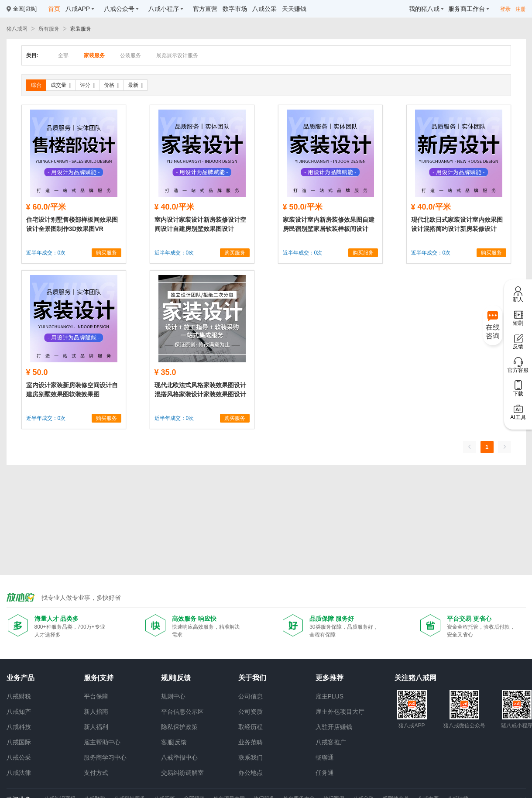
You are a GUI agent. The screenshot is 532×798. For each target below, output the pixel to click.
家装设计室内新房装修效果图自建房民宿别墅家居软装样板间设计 (329, 224)
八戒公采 (19, 757)
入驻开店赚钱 (334, 727)
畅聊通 (325, 757)
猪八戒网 (17, 29)
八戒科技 (19, 727)
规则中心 (173, 696)
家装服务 (81, 29)
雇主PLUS (330, 696)
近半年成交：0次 (46, 253)
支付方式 (96, 773)
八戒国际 (19, 742)
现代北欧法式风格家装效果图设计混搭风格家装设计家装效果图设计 (200, 390)
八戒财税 (19, 696)
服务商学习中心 (105, 757)
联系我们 (251, 757)
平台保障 (96, 696)
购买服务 (106, 253)
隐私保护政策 (179, 727)
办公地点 (251, 773)
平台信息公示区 (182, 712)
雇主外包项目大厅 (340, 712)
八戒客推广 (331, 742)
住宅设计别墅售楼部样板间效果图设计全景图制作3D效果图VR (72, 224)
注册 (521, 9)
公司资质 (251, 712)
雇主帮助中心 (102, 742)
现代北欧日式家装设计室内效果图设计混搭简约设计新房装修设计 (457, 224)
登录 (505, 9)
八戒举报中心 (179, 757)
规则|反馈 (176, 678)
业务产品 (21, 678)
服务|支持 (99, 678)
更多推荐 (329, 678)
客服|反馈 (174, 742)
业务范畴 (251, 742)
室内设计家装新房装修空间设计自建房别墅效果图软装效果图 (72, 390)
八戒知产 (19, 712)
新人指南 (96, 712)
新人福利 (96, 727)
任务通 (325, 773)
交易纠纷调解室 (182, 773)
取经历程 (251, 727)
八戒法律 (19, 773)
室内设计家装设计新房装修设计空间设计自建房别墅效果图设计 (200, 224)
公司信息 (251, 696)
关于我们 (252, 678)
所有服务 (49, 29)
